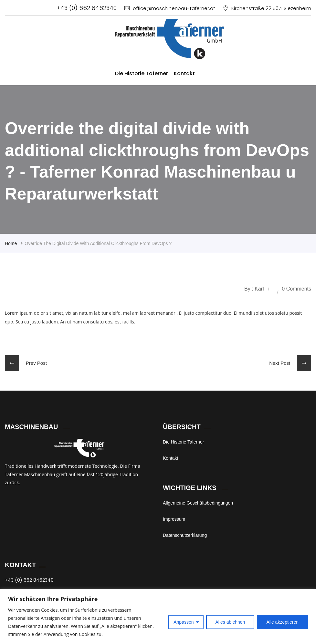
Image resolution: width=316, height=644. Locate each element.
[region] (158, 617)
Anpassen (184, 622)
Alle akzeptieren (282, 622)
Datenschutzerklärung (185, 535)
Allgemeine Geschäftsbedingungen (198, 503)
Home (11, 243)
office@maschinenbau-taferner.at (170, 8)
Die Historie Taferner (142, 73)
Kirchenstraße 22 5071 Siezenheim (267, 8)
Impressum (174, 519)
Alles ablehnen (230, 622)
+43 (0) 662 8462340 (87, 8)
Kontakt (184, 73)
